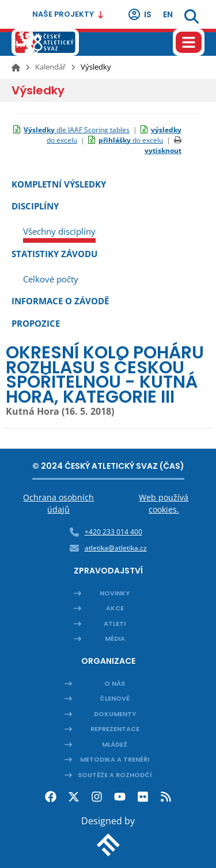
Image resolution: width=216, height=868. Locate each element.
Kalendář (50, 67)
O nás (115, 683)
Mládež (115, 744)
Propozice (36, 323)
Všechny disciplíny (59, 231)
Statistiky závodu (54, 254)
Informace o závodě (60, 301)
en (168, 14)
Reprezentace (115, 729)
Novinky (115, 593)
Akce (115, 608)
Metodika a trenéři (115, 759)
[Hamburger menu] (189, 42)
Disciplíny (35, 206)
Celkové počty (51, 279)
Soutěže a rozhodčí (115, 775)
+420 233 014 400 (113, 532)
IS (139, 14)
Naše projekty (68, 14)
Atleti (115, 624)
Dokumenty (115, 714)
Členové (115, 698)
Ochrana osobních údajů (58, 503)
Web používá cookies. (164, 503)
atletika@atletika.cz (116, 548)
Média (115, 638)
